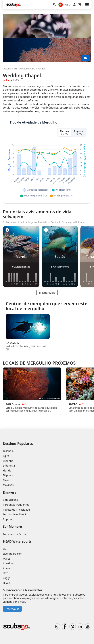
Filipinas (8, 475)
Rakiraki (42, 69)
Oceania (7, 69)
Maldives (8, 485)
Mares (7, 559)
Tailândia (8, 451)
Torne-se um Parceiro (16, 534)
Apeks (7, 568)
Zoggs (7, 578)
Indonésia (9, 466)
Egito (6, 456)
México (7, 480)
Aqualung (9, 563)
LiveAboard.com (13, 554)
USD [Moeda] (68, 4)
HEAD (6, 583)
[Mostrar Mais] (85, 58)
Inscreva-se (12, 609)
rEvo (6, 573)
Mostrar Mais (47, 293)
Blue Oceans (10, 500)
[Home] (14, 5)
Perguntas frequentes (16, 505)
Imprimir (8, 519)
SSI (5, 549)
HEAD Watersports (17, 541)
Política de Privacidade (16, 510)
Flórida (7, 470)
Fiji (16, 69)
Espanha (8, 461)
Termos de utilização (15, 514)
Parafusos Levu (27, 69)
